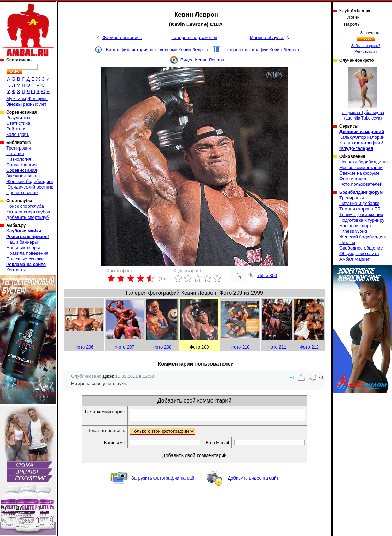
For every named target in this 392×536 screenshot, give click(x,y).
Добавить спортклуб (28, 217)
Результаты (18, 118)
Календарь (18, 134)
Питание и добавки (359, 203)
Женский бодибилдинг (30, 181)
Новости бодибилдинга (364, 162)
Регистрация (366, 51)
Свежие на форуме (360, 173)
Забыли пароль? (366, 46)
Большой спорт (355, 226)
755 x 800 (267, 275)
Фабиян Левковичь (122, 37)
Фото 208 (162, 347)
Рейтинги (16, 129)
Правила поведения (27, 253)
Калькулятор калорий (362, 137)
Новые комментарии (361, 167)
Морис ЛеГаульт (267, 37)
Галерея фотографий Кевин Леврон (261, 50)
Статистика (18, 123)
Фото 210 (240, 347)
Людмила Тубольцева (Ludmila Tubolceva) (363, 94)
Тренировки (18, 148)
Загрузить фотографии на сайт (164, 480)
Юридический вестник (29, 187)
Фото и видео (353, 179)
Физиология (19, 159)
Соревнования (22, 170)
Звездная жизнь (23, 176)
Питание (15, 154)
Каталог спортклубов (28, 212)
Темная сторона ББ (360, 209)
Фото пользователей (361, 184)
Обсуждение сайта (359, 254)
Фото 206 (84, 347)
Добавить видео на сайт (253, 480)
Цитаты (347, 242)
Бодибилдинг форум (361, 192)
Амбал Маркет (355, 259)
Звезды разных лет (26, 104)
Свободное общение (361, 248)
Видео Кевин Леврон (202, 60)
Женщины (38, 98)
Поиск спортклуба (25, 206)
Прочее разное (22, 193)
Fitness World (353, 231)
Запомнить (369, 33)
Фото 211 (277, 347)
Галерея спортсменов (195, 37)
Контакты (16, 270)
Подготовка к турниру (362, 220)
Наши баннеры (22, 242)
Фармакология (21, 165)
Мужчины (16, 98)
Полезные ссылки (25, 259)
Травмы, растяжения (361, 215)
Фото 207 (125, 347)
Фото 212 (309, 347)
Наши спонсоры (23, 248)
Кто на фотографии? (361, 143)
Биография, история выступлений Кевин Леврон (157, 50)
